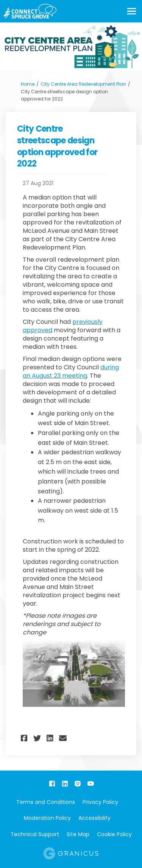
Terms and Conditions (46, 802)
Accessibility (94, 818)
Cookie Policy (114, 834)
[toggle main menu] (132, 11)
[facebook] (52, 783)
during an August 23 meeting (71, 371)
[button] (25, 738)
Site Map (78, 834)
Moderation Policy (47, 818)
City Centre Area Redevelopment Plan (83, 84)
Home (28, 84)
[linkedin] (65, 783)
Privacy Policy (100, 802)
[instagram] (78, 783)
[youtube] (91, 783)
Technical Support (35, 834)
